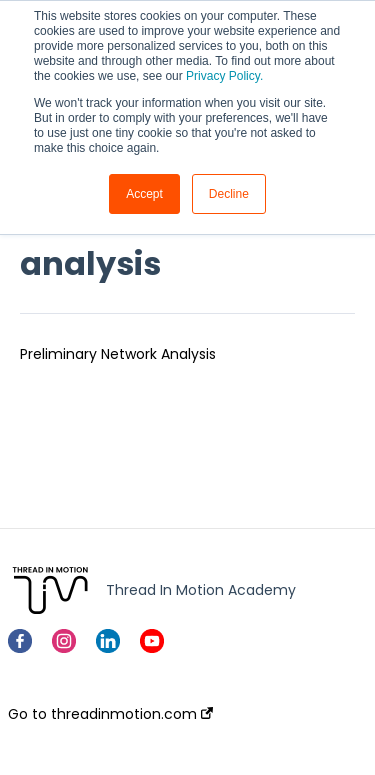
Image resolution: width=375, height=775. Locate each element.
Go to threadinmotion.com (110, 714)
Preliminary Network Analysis (118, 354)
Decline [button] (229, 194)
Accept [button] (144, 194)
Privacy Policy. (224, 76)
